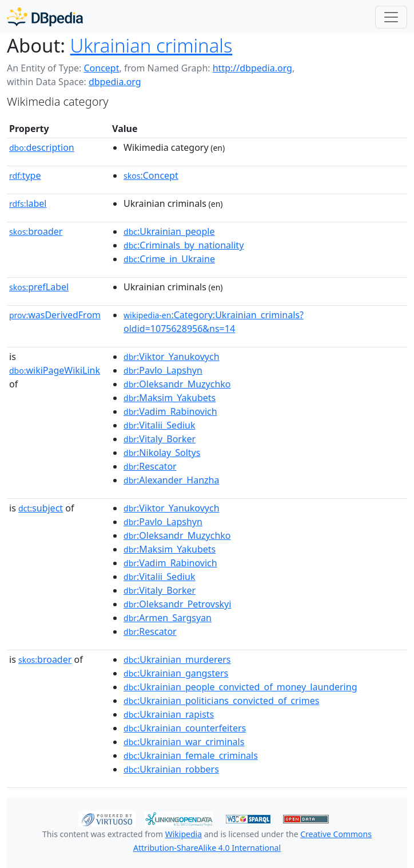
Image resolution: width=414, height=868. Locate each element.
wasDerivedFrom (55, 315)
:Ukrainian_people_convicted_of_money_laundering (240, 687)
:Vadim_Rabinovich (170, 411)
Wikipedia (184, 834)
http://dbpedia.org (252, 68)
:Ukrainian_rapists (169, 714)
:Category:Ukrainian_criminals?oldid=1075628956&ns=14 (214, 322)
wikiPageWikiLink (55, 370)
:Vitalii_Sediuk (159, 425)
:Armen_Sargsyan (168, 618)
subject (41, 508)
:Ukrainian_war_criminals (184, 742)
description (42, 147)
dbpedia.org (115, 82)
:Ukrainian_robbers (171, 769)
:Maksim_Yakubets (170, 398)
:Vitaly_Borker (160, 439)
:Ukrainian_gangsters (176, 673)
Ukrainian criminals (152, 45)
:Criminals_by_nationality (184, 245)
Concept (101, 68)
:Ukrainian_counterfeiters (185, 728)
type (25, 175)
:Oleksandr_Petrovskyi (177, 604)
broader (36, 231)
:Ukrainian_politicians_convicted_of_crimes (221, 701)
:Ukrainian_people (169, 231)
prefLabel (39, 287)
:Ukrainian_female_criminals (191, 755)
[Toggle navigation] (391, 17)
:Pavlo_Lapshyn (163, 370)
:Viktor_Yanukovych (172, 357)
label (28, 203)
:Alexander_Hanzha (171, 480)
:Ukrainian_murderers (177, 659)
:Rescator (150, 466)
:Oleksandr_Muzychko (177, 384)
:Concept (151, 175)
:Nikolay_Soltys (162, 453)
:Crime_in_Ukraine (169, 259)
